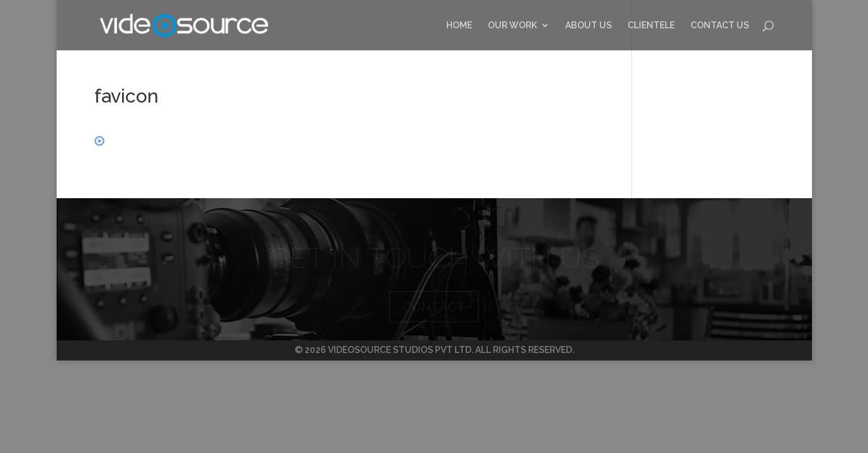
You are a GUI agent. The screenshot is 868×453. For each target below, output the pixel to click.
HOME (459, 25)
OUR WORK (512, 25)
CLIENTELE (651, 25)
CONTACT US (720, 25)
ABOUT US (589, 25)
